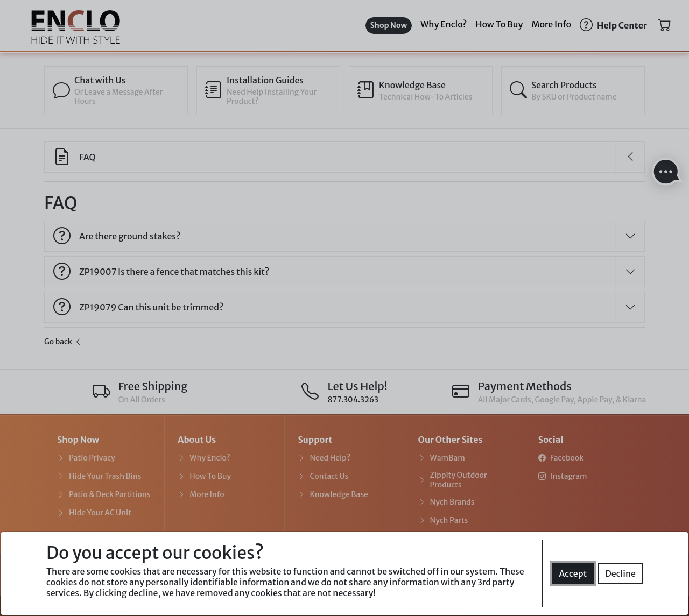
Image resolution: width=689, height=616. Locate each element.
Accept (573, 573)
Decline (620, 573)
